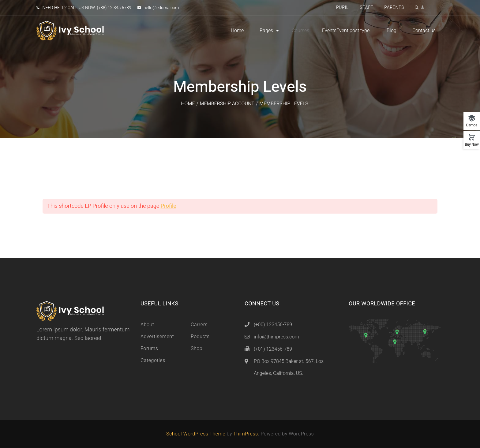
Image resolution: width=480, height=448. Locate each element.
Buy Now (472, 144)
